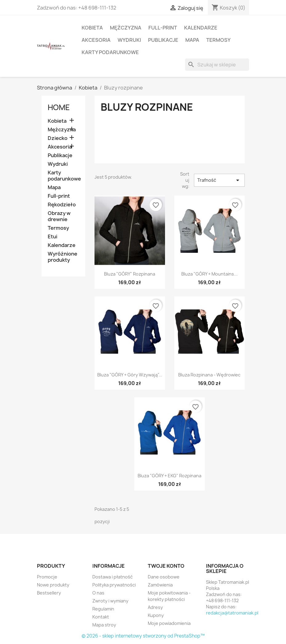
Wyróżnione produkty (62, 257)
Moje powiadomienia (169, 623)
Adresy (155, 607)
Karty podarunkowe (110, 52)
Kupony (156, 615)
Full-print (163, 28)
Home (59, 107)
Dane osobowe (164, 577)
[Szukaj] (217, 65)
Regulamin (103, 609)
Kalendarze (201, 28)
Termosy (218, 40)
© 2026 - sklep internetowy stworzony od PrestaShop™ (143, 636)
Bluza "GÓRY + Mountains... (209, 274)
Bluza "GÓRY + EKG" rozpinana (169, 476)
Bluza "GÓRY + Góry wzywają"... (130, 375)
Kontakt (101, 617)
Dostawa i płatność (113, 577)
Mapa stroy (104, 625)
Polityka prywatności (114, 585)
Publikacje (163, 40)
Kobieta (92, 28)
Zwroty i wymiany (110, 601)
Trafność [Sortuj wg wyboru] (219, 180)
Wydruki (129, 40)
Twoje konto (166, 566)
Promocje (47, 577)
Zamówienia (160, 585)
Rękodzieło (62, 205)
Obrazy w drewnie (59, 216)
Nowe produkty (53, 585)
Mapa (192, 40)
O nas (98, 593)
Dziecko (58, 138)
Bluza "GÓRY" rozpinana (130, 274)
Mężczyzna (126, 28)
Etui (52, 237)
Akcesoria (96, 40)
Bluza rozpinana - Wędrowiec (209, 375)
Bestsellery (49, 593)
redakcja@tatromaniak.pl (232, 613)
